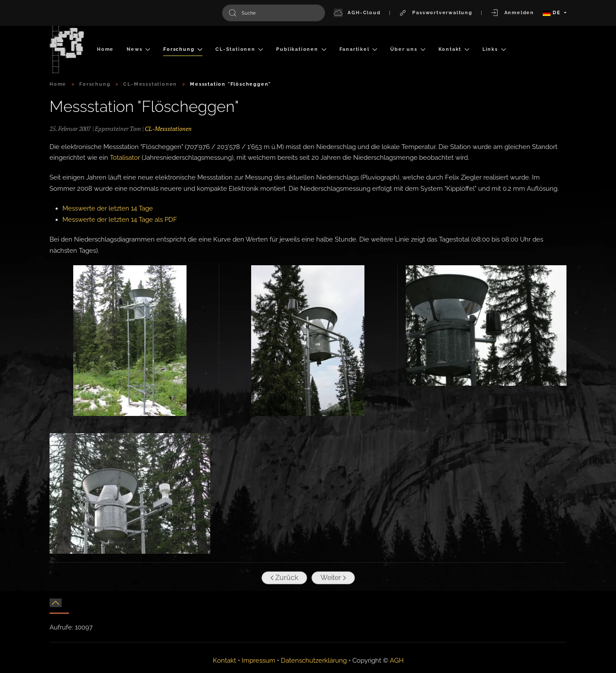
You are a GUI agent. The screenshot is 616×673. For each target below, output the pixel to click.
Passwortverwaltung (436, 13)
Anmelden (512, 13)
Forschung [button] (183, 49)
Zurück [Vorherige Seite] (283, 578)
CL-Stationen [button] (239, 49)
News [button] (138, 49)
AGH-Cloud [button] (357, 13)
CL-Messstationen (168, 129)
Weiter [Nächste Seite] (332, 578)
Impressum (258, 661)
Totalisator (125, 158)
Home (105, 49)
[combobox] (274, 13)
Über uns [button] (408, 49)
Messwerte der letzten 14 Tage (108, 208)
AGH (397, 661)
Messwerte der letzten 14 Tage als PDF (120, 220)
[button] (130, 341)
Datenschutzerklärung (314, 661)
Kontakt (224, 661)
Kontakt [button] (454, 49)
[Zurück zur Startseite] (67, 50)
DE (553, 13)
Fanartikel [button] (359, 49)
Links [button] (494, 49)
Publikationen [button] (301, 49)
